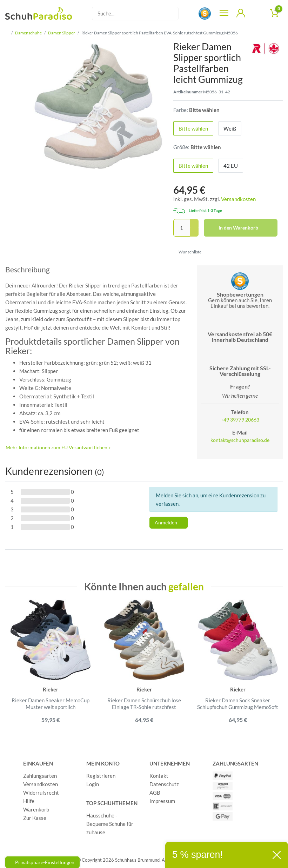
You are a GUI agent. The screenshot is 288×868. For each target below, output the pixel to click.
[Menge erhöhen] (194, 224)
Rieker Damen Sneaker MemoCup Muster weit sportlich (51, 704)
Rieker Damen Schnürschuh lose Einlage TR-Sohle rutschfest (144, 704)
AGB (155, 793)
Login (93, 784)
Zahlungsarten (40, 776)
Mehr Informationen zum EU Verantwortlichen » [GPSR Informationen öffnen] (58, 447)
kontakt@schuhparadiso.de (240, 440)
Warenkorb (36, 809)
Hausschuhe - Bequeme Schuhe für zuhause (110, 824)
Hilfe (29, 801)
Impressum (162, 801)
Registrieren (101, 776)
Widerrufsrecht (41, 793)
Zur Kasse (35, 818)
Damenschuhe (28, 33)
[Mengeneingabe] (182, 228)
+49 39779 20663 (240, 420)
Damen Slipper (62, 33)
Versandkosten (238, 199)
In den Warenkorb (245, 228)
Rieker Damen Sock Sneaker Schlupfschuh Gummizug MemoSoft (238, 704)
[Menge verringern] (194, 232)
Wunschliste (187, 252)
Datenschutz (164, 784)
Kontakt (159, 776)
